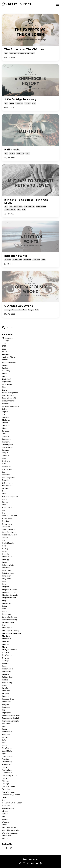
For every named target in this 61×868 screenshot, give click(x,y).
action (5, 352)
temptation (7, 773)
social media (27, 260)
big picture (7, 382)
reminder (6, 707)
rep (4, 710)
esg (4, 491)
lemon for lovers (9, 617)
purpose (6, 696)
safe (4, 740)
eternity (5, 499)
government (7, 524)
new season (7, 655)
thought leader (9, 786)
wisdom (5, 822)
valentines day (8, 808)
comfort (6, 436)
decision (6, 458)
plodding (6, 674)
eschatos (6, 488)
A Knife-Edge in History (20, 99)
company (6, 442)
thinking (6, 781)
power (5, 685)
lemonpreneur (8, 622)
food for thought (10, 210)
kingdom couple (9, 592)
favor (4, 510)
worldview (6, 836)
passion (5, 663)
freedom (6, 521)
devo (4, 464)
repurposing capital (10, 718)
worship (6, 838)
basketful (6, 368)
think (5, 778)
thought (31, 310)
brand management (10, 393)
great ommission (9, 532)
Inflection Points (16, 256)
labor (5, 606)
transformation (9, 792)
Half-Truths (12, 150)
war (4, 816)
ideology (7, 310)
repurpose (7, 713)
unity (4, 800)
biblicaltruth (7, 379)
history (12, 103)
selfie (4, 743)
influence (6, 568)
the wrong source (10, 775)
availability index (9, 363)
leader (5, 611)
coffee (5, 434)
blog (6, 53)
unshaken (6, 806)
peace (5, 666)
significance (7, 748)
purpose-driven (9, 699)
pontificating (7, 682)
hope (4, 551)
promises (27, 103)
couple (5, 453)
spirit (4, 754)
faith (4, 505)
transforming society (11, 795)
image (5, 562)
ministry (5, 641)
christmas (6, 425)
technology (36, 260)
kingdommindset (9, 598)
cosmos (5, 450)
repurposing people (10, 721)
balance (5, 365)
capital (5, 412)
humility (5, 554)
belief (4, 373)
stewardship (7, 762)
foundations (7, 518)
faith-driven (20, 153)
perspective (19, 103)
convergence (7, 445)
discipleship (7, 469)
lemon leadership (24, 53)
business (12, 153)
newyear (6, 658)
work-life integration (11, 830)
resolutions (7, 724)
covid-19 (6, 456)
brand (5, 390)
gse (4, 540)
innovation (7, 576)
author (5, 360)
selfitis (5, 745)
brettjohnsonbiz (41, 207)
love (19, 210)
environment (7, 486)
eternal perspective (10, 497)
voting (5, 814)
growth (5, 538)
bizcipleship (7, 384)
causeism (6, 417)
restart (5, 729)
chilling (5, 423)
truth (33, 53)
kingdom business (10, 590)
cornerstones (8, 447)
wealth (5, 819)
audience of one (9, 357)
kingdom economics (10, 595)
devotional (7, 466)
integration (7, 579)
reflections (7, 702)
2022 (4, 346)
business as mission (10, 406)
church (5, 428)
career (5, 414)
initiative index (8, 573)
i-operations (7, 557)
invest (5, 581)
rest (4, 726)
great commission (10, 529)
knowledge (7, 603)
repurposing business (11, 715)
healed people (8, 543)
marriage (6, 636)
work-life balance (10, 828)
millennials (7, 639)
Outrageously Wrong (19, 306)
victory (5, 811)
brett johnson (18, 207)
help (4, 546)
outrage (14, 310)
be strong (6, 371)
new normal (7, 652)
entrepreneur (8, 483)
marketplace (7, 628)
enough (5, 480)
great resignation (9, 535)
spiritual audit (8, 756)
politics (5, 680)
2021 (4, 343)
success (5, 767)
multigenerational (9, 650)
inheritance (7, 570)
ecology (5, 472)
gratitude (6, 527)
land (4, 609)
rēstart (5, 737)
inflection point (17, 260)
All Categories (8, 338)
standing (6, 759)
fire (4, 513)
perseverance (8, 669)
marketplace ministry (11, 631)
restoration (7, 732)
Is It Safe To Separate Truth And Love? (26, 201)
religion (5, 704)
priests (5, 688)
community (7, 439)
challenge (6, 420)
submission (7, 765)
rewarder (6, 734)
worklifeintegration (10, 833)
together (6, 789)
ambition (6, 354)
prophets (6, 694)
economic (6, 475)
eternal (5, 494)
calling (5, 409)
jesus (4, 584)
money (5, 647)
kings (4, 600)
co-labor (6, 431)
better (5, 376)
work (4, 825)
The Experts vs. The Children (24, 49)
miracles (6, 644)
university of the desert (12, 803)
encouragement (9, 477)
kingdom (6, 587)
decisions (8, 260)
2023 (6, 207)
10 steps (6, 341)
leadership (13, 53)
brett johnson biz (29, 207)
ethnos (5, 502)
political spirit (8, 677)
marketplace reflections (12, 633)
